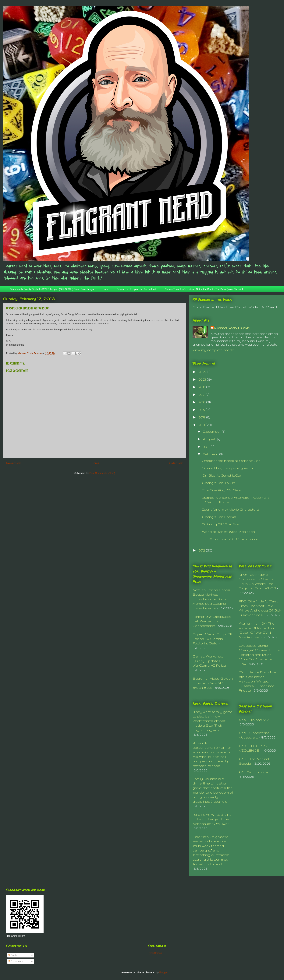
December (212, 431)
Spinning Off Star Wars (222, 524)
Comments (15, 961)
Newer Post (14, 463)
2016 (202, 402)
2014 (202, 417)
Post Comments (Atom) (102, 473)
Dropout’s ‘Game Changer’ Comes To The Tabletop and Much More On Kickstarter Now (259, 655)
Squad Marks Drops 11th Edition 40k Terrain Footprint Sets (213, 639)
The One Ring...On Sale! (222, 490)
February (211, 454)
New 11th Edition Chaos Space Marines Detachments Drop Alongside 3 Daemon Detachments (211, 599)
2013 (202, 425)
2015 (202, 410)
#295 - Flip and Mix (254, 720)
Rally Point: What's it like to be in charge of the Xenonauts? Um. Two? (212, 819)
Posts (12, 955)
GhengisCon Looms (219, 517)
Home (106, 289)
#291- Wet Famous (254, 772)
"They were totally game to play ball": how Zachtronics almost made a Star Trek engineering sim (212, 721)
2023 (203, 379)
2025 (203, 372)
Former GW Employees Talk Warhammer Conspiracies (212, 621)
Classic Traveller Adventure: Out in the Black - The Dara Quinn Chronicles (205, 289)
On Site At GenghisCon (222, 475)
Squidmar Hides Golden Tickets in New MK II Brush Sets (213, 683)
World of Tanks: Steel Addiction (228, 532)
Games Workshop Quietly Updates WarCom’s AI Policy (209, 661)
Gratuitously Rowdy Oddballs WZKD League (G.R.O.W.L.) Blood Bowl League (53, 289)
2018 (202, 387)
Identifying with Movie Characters (231, 509)
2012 (202, 550)
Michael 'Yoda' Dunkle (232, 328)
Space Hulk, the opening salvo (227, 468)
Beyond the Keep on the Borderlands (137, 289)
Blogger (163, 972)
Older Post (176, 463)
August (210, 439)
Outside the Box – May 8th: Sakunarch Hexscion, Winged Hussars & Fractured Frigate (258, 681)
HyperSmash (155, 953)
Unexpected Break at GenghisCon (231, 461)
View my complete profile (213, 350)
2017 (202, 395)
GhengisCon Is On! (219, 483)
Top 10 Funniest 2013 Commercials (230, 539)
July (207, 447)
